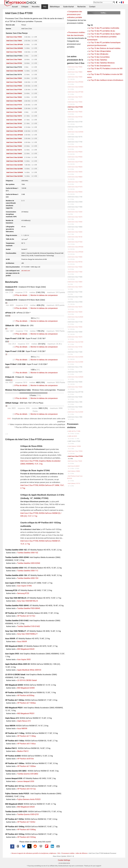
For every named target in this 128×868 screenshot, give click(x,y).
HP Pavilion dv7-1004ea (26, 703)
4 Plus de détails (20, 414)
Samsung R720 (23, 593)
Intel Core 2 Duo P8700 (14, 142)
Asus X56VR (22, 642)
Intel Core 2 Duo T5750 (75, 347)
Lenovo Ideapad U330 (26, 781)
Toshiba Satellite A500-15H (28, 578)
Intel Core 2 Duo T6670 (14, 150)
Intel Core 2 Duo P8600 (14, 93)
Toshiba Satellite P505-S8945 (29, 608)
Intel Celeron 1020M (74, 446)
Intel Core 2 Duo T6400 (14, 112)
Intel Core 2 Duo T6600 (14, 153)
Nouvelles (36, 7)
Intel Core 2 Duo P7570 (14, 105)
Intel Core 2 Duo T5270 (75, 97)
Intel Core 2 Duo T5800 (75, 282)
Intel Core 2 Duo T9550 (14, 52)
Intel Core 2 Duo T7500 (75, 272)
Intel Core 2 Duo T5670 (75, 337)
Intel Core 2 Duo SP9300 (15, 131)
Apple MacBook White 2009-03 (29, 670)
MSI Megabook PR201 (26, 713)
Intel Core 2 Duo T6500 (14, 120)
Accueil (15, 7)
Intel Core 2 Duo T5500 (75, 77)
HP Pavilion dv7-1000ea (26, 766)
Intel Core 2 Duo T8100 (14, 123)
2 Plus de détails (20, 347)
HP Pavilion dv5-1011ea (26, 789)
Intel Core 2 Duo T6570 (14, 116)
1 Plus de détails (20, 321)
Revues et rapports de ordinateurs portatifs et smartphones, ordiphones (34, 853)
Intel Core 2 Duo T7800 (75, 182)
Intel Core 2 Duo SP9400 (15, 44)
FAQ (45, 7)
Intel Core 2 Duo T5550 (75, 327)
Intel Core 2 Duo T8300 (14, 97)
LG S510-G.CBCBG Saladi (27, 680)
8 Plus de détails (20, 295)
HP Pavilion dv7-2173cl (26, 616)
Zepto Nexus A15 (24, 721)
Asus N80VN (22, 729)
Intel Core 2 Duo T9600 (14, 59)
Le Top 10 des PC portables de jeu (102, 31)
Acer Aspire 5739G (24, 586)
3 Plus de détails (20, 398)
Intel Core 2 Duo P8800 (14, 101)
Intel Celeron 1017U (74, 483)
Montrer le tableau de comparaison (43, 295)
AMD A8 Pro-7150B (74, 431)
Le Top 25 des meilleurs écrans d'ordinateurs (106, 80)
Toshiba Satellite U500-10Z (28, 553)
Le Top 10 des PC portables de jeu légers (104, 34)
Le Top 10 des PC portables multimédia (104, 28)
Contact (92, 7)
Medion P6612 (23, 751)
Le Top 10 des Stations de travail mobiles (104, 48)
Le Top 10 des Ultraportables (100, 51)
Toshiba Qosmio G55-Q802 (28, 774)
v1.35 (7, 434)
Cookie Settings (64, 860)
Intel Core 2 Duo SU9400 (15, 48)
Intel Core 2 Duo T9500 (14, 78)
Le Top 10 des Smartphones (99, 66)
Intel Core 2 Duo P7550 (14, 90)
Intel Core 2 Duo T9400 (14, 138)
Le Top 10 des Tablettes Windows (102, 63)
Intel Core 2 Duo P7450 (14, 127)
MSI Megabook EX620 (26, 649)
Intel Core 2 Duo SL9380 (15, 169)
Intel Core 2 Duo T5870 (75, 287)
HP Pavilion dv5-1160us (26, 744)
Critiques (25, 7)
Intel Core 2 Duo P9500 (14, 86)
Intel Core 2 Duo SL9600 (15, 157)
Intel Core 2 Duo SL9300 (15, 176)
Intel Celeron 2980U (74, 471)
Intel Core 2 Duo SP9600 (15, 135)
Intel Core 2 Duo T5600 (75, 387)
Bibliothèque (55, 7)
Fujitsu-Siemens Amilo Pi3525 (29, 799)
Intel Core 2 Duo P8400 (14, 108)
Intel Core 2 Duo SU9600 (15, 172)
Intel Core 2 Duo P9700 (14, 63)
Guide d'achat (68, 7)
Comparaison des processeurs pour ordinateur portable (75, 14)
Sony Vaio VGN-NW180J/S (28, 601)
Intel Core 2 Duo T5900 (75, 222)
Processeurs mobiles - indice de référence (74, 853)
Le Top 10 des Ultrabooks (98, 54)
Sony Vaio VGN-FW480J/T (27, 634)
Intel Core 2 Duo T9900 (14, 37)
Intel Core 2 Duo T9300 (14, 146)
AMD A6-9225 (72, 436)
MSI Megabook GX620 (26, 807)
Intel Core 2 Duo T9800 (14, 41)
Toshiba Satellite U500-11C (28, 571)
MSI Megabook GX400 (26, 688)
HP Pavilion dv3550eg (26, 695)
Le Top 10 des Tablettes (98, 60)
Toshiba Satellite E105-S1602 (29, 626)
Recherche (81, 7)
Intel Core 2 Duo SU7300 (15, 161)
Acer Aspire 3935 (24, 660)
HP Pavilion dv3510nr (25, 759)
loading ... (91, 13)
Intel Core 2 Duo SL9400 (15, 165)
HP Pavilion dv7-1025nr (26, 822)
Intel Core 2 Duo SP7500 (76, 92)
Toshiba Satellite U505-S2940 (29, 563)
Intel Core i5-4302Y (74, 466)
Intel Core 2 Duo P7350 (75, 107)
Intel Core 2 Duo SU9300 (15, 71)
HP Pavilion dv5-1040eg (26, 830)
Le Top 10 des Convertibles (99, 57)
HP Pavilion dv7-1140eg (26, 736)
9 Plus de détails (20, 334)
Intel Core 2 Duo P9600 (14, 82)
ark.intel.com (26, 271)
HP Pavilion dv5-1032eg (26, 837)
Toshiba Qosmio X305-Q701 (28, 814)
